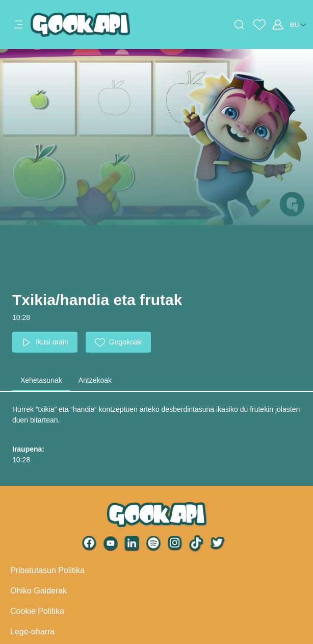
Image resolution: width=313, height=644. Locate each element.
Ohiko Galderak (38, 591)
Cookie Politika (37, 611)
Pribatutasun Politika (47, 570)
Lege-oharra (32, 631)
